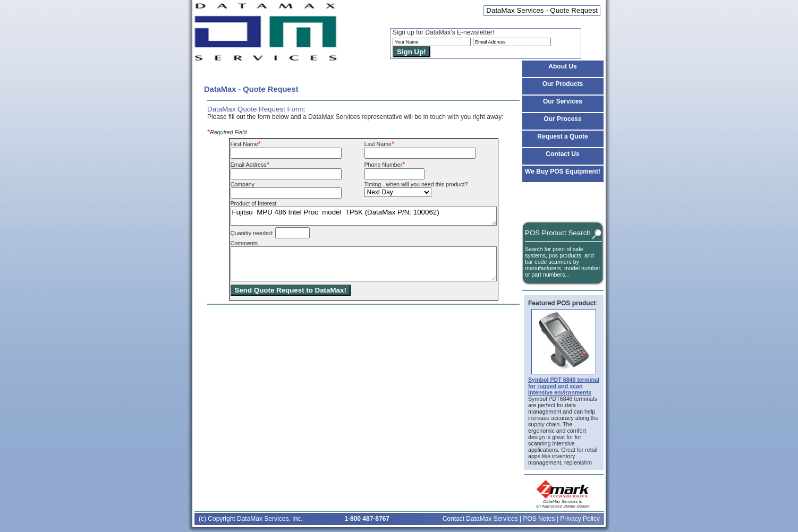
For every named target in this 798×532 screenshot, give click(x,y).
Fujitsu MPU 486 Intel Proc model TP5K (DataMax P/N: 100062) (364, 216)
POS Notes (539, 519)
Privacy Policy (580, 519)
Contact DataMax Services (480, 519)
